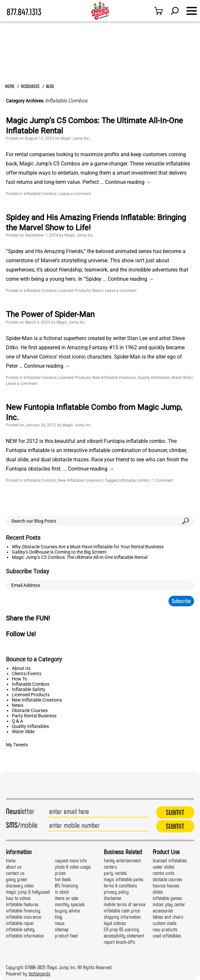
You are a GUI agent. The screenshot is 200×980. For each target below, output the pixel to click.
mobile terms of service (125, 904)
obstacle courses (167, 879)
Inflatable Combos (40, 194)
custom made (165, 923)
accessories (163, 911)
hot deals (63, 879)
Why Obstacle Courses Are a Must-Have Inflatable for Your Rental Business (88, 547)
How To (20, 679)
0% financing (67, 886)
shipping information (122, 917)
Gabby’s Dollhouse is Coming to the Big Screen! (59, 552)
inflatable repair (20, 923)
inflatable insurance (23, 917)
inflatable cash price (122, 911)
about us (14, 867)
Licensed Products (74, 291)
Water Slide (181, 378)
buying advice (67, 911)
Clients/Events (27, 674)
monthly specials (70, 904)
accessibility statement (124, 936)
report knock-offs (119, 942)
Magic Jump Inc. (75, 138)
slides (158, 892)
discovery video (20, 886)
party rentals (115, 873)
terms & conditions (120, 886)
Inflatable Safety (29, 689)
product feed (66, 936)
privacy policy (116, 892)
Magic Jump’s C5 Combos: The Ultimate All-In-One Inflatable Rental (80, 557)
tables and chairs (168, 917)
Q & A (17, 721)
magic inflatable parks (123, 879)
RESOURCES (30, 86)
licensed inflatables (170, 861)
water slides (164, 867)
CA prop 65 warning (122, 929)
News (97, 291)
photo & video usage (73, 867)
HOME (10, 86)
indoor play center (169, 904)
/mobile (22, 825)
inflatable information (25, 936)
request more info (71, 861)
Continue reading (128, 182)
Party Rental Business (34, 716)
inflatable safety (20, 929)
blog (59, 917)
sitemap (62, 929)
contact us (15, 873)
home (11, 861)
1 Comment (163, 480)
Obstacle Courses (30, 710)
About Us (21, 668)
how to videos (18, 898)
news (60, 923)
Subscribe (181, 601)
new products (165, 929)
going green (17, 879)
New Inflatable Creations (114, 378)
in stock (62, 892)
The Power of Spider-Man (50, 314)
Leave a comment (75, 194)
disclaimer (113, 898)
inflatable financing (23, 911)
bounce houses (166, 886)
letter (20, 811)
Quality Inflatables (154, 378)
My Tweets (17, 745)
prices (60, 873)
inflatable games (167, 898)
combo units (164, 873)
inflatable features (22, 904)
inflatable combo (134, 480)
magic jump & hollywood (28, 892)
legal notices (115, 923)
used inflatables (167, 936)
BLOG (50, 86)
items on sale (67, 898)
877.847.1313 (24, 12)
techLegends (39, 974)
